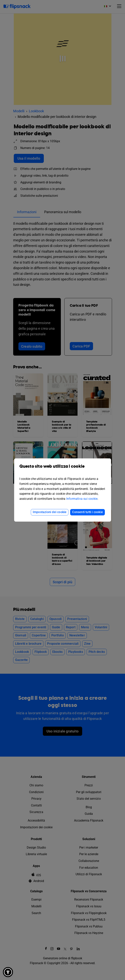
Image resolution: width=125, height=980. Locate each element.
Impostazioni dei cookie (50, 512)
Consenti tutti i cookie (87, 512)
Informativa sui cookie (82, 499)
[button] (8, 972)
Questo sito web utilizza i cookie (63, 469)
